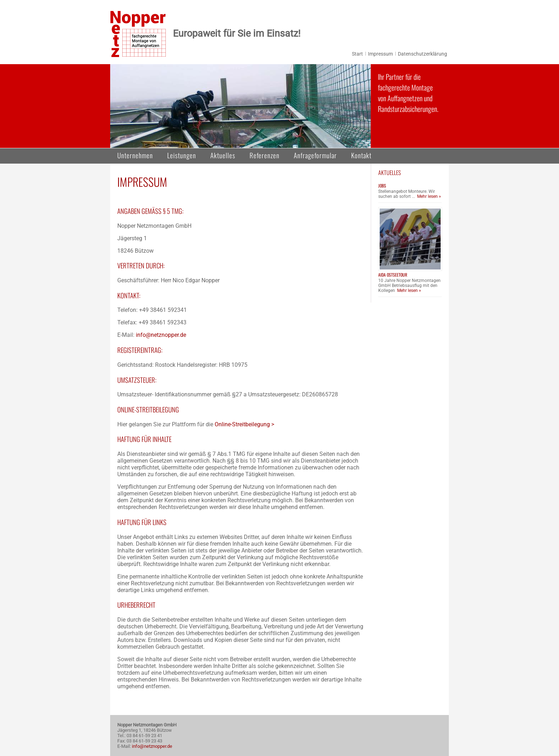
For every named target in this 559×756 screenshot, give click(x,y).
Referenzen (265, 155)
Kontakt (361, 155)
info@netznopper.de (161, 335)
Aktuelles (223, 155)
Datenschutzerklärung (422, 54)
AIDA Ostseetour (393, 275)
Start (357, 54)
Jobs (382, 186)
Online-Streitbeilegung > (245, 424)
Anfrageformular (315, 155)
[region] (240, 106)
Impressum (380, 54)
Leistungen (182, 155)
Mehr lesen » (429, 196)
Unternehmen (135, 155)
